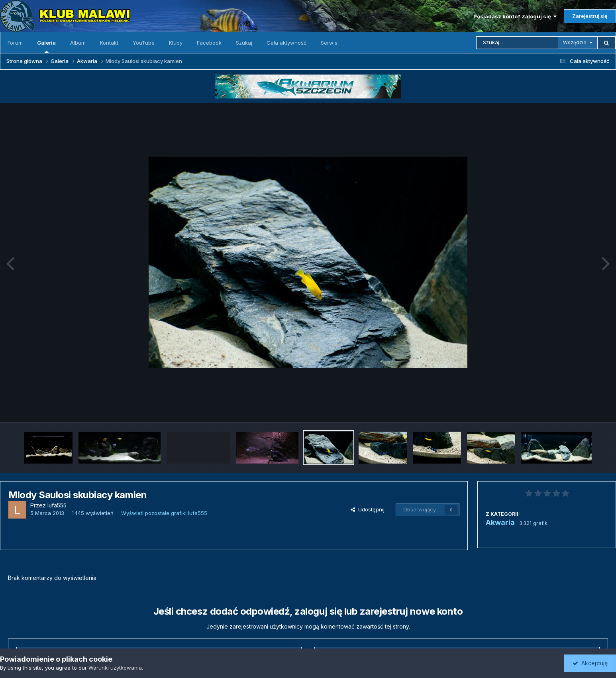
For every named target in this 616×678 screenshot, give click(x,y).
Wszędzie (575, 42)
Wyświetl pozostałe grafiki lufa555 (164, 513)
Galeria (46, 46)
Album (78, 43)
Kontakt (109, 43)
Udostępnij (368, 509)
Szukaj (244, 43)
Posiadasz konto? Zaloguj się (515, 16)
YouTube (144, 43)
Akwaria (500, 522)
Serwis (329, 43)
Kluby (176, 43)
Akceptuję (590, 663)
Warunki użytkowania (115, 668)
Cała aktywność (286, 43)
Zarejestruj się (590, 16)
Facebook (209, 43)
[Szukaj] (517, 43)
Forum (15, 43)
